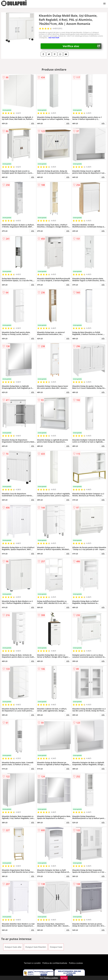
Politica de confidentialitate (55, 963)
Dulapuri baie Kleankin (36, 947)
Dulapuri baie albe (13, 947)
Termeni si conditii (32, 963)
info (33, 123)
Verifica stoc (82, 46)
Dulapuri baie (56, 947)
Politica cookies (76, 963)
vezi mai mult (54, 38)
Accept (64, 978)
